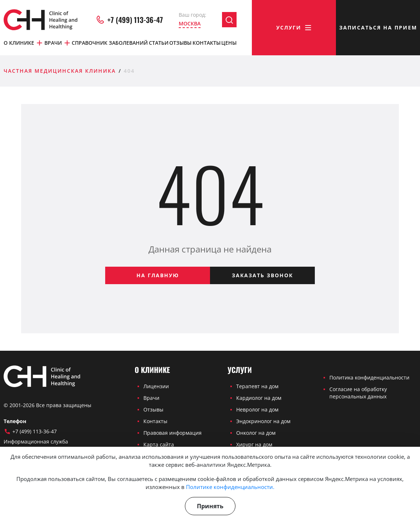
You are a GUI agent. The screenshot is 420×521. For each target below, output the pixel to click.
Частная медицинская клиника (60, 71)
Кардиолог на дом (259, 398)
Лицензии (156, 386)
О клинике (23, 43)
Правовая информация (173, 433)
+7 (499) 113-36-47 (129, 20)
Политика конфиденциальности (369, 377)
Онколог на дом (256, 433)
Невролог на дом (257, 409)
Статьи (159, 43)
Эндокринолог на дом (263, 421)
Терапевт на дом (257, 386)
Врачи (58, 43)
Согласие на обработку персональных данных (358, 393)
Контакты (207, 43)
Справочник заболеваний (110, 43)
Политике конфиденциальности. (230, 487)
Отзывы (180, 43)
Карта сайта (159, 444)
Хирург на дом (254, 444)
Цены (229, 43)
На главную (158, 275)
